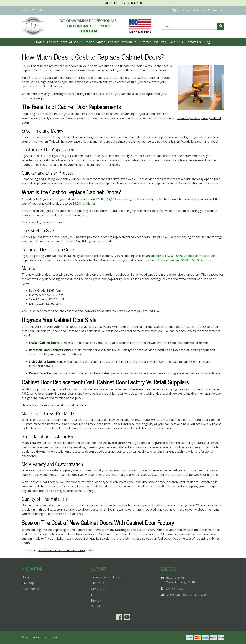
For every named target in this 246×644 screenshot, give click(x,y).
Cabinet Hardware (121, 42)
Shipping (97, 606)
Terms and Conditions (106, 577)
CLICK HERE (88, 31)
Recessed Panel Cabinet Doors (50, 350)
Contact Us (193, 42)
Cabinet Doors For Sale (63, 42)
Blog (207, 42)
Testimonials (31, 589)
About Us (176, 42)
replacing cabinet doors (88, 94)
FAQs (95, 595)
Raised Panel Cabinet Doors (48, 373)
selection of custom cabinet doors (62, 550)
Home (40, 42)
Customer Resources (152, 42)
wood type (102, 482)
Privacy (96, 600)
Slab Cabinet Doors (42, 362)
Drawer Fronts (94, 42)
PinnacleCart (50, 637)
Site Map (28, 583)
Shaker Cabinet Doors (44, 343)
